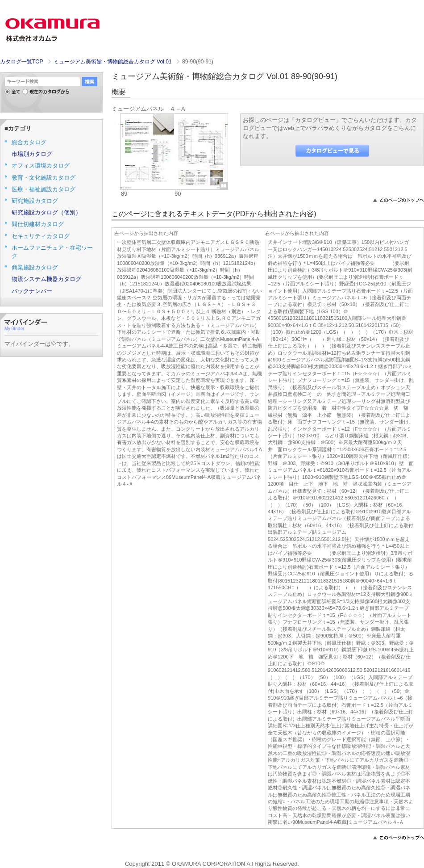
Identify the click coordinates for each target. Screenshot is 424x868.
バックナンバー (32, 291)
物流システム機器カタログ (46, 279)
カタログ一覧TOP (21, 62)
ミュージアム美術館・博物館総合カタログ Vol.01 (113, 62)
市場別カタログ (32, 154)
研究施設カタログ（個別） (46, 212)
